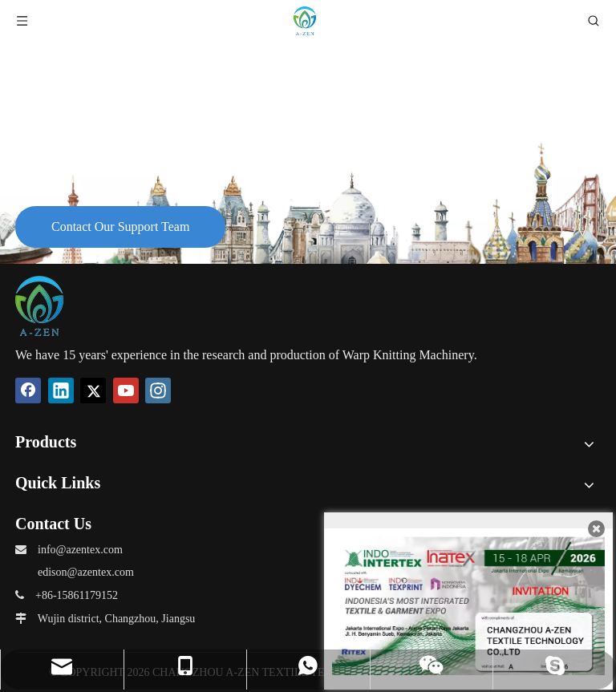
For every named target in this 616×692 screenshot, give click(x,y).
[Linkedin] (61, 391)
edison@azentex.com (86, 572)
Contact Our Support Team (120, 227)
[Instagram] (158, 391)
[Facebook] (28, 391)
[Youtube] (126, 391)
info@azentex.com (80, 550)
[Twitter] (93, 391)
